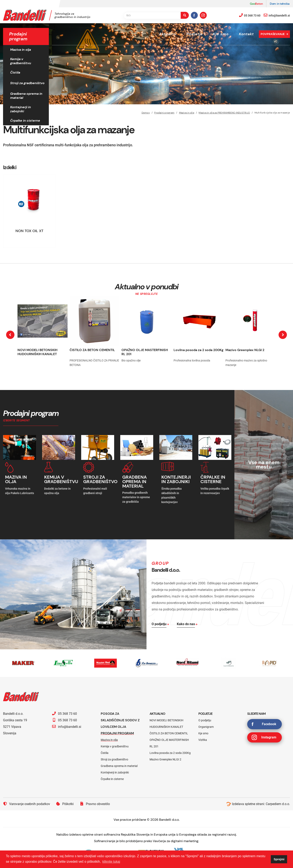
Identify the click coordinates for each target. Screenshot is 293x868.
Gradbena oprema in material (26, 96)
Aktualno (168, 34)
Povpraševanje (273, 34)
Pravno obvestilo (95, 803)
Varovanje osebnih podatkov (27, 803)
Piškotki (65, 803)
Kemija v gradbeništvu (21, 61)
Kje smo (221, 34)
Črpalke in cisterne (25, 121)
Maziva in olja (21, 50)
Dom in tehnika (280, 4)
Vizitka (203, 739)
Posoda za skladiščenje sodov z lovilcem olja (120, 719)
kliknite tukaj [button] (111, 862)
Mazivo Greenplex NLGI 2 (245, 350)
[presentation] (10, 335)
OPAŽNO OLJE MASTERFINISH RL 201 (145, 352)
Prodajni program (117, 732)
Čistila (15, 72)
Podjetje (195, 34)
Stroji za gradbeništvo (27, 83)
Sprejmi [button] (279, 859)
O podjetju (205, 719)
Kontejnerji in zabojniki (21, 109)
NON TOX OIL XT (29, 231)
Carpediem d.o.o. (278, 803)
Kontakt (246, 34)
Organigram (206, 726)
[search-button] (185, 15)
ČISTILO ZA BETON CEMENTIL (92, 350)
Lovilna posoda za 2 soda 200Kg (198, 350)
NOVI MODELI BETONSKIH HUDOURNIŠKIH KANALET (37, 352)
